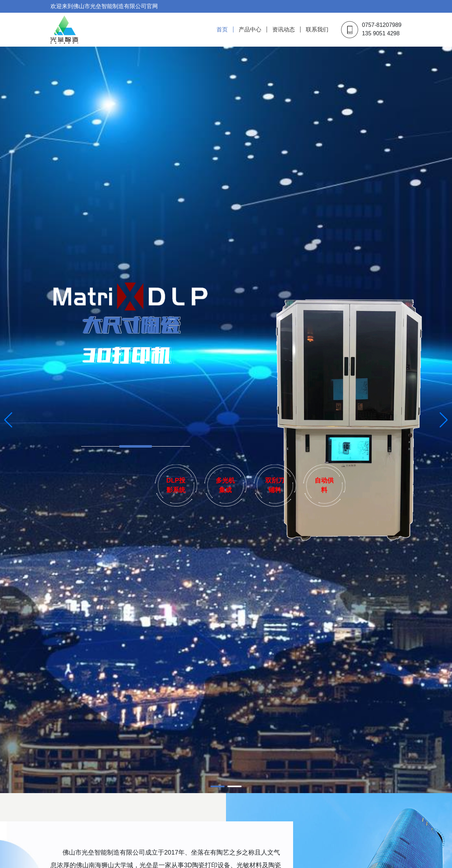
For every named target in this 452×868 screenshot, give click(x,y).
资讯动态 (284, 29)
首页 (222, 29)
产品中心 (250, 29)
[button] (218, 786)
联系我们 (317, 29)
